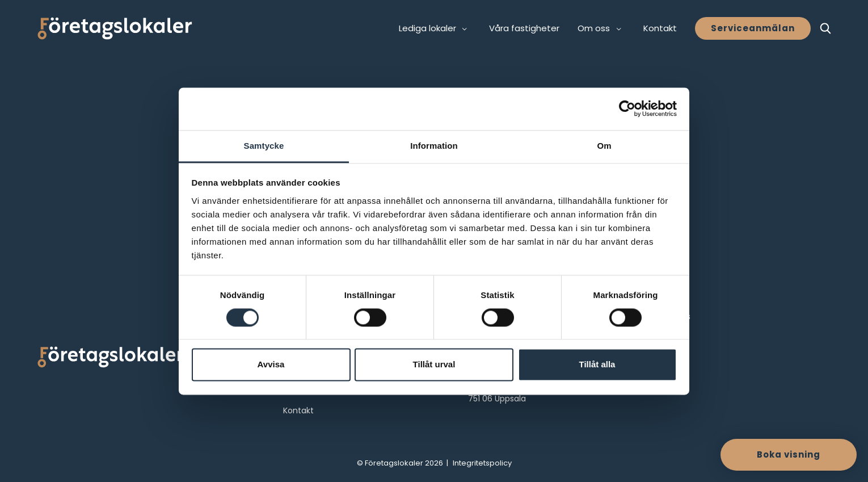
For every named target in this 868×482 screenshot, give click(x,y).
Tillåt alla (597, 365)
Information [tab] (434, 146)
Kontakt (660, 28)
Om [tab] (604, 146)
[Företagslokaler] (115, 28)
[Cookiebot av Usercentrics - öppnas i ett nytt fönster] (627, 108)
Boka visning (789, 454)
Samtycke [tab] (264, 146)
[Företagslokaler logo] (111, 359)
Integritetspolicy (482, 463)
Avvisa (271, 365)
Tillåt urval (434, 365)
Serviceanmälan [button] (753, 28)
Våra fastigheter (524, 28)
